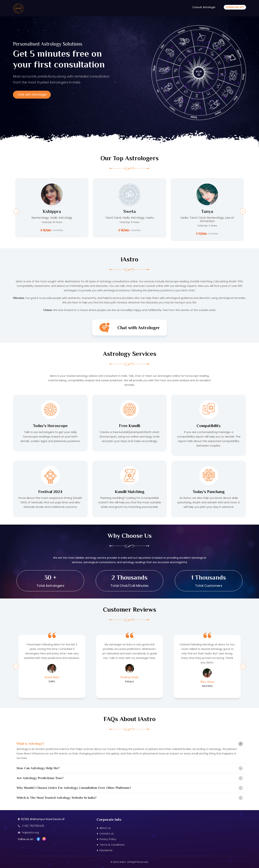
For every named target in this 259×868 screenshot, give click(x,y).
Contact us (107, 834)
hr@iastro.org (28, 832)
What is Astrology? (30, 744)
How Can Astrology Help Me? (38, 768)
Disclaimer (106, 850)
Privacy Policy (108, 839)
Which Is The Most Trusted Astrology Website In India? (56, 798)
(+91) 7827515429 (31, 826)
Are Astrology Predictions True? (40, 778)
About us (105, 828)
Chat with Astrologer (32, 95)
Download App (235, 7)
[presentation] (16, 211)
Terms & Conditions (112, 845)
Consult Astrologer (204, 7)
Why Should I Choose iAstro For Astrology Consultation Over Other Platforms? (74, 788)
